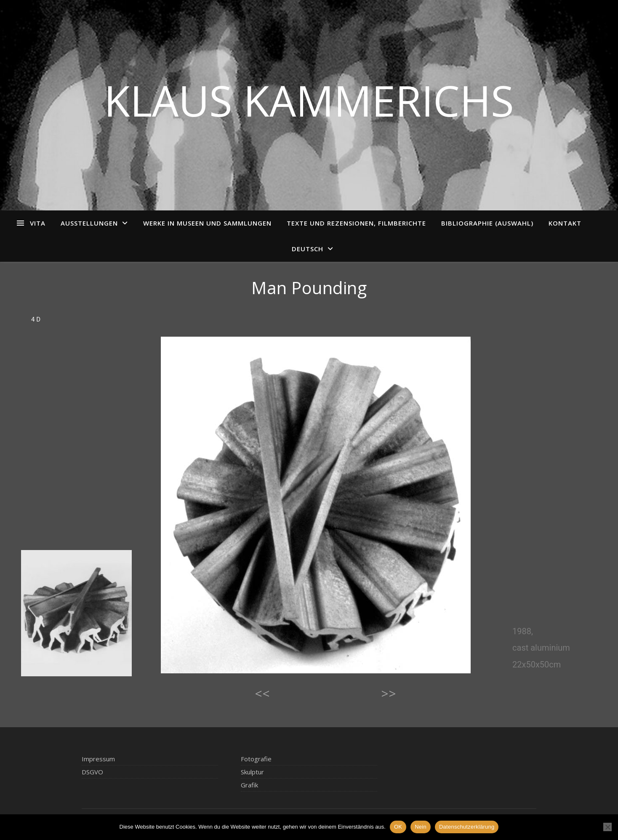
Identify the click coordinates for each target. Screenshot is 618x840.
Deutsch (308, 249)
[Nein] (607, 827)
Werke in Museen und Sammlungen (207, 223)
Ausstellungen (89, 223)
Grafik (249, 785)
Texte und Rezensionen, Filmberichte (356, 223)
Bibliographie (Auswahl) (487, 223)
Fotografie (256, 759)
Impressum (98, 759)
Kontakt (565, 223)
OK (398, 827)
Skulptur (252, 772)
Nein (421, 827)
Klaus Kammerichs (309, 100)
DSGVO (92, 772)
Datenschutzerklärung (467, 827)
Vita (38, 223)
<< (262, 693)
